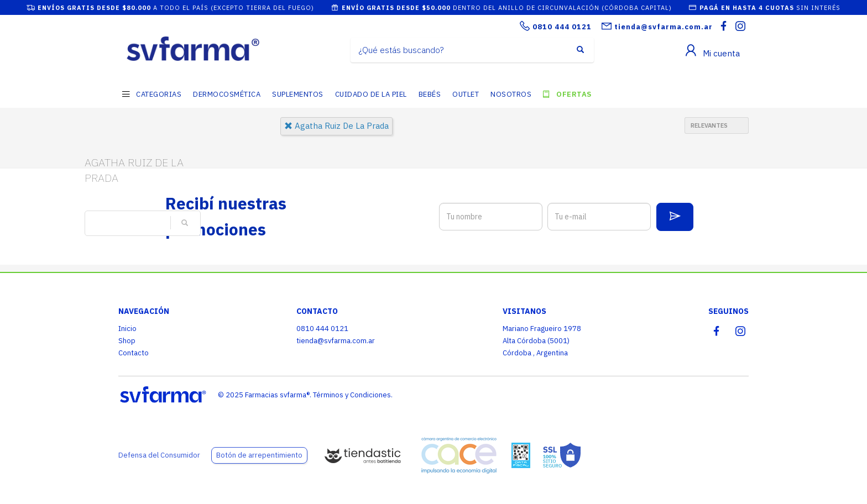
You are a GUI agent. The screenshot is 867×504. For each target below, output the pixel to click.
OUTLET (466, 94)
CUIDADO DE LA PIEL (371, 94)
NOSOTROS (511, 94)
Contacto (134, 353)
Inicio (127, 329)
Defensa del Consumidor (159, 455)
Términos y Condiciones (352, 395)
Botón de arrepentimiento (259, 455)
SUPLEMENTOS (298, 94)
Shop (127, 341)
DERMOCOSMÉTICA (227, 94)
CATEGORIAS (159, 94)
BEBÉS (430, 94)
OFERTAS (574, 94)
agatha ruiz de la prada (336, 126)
